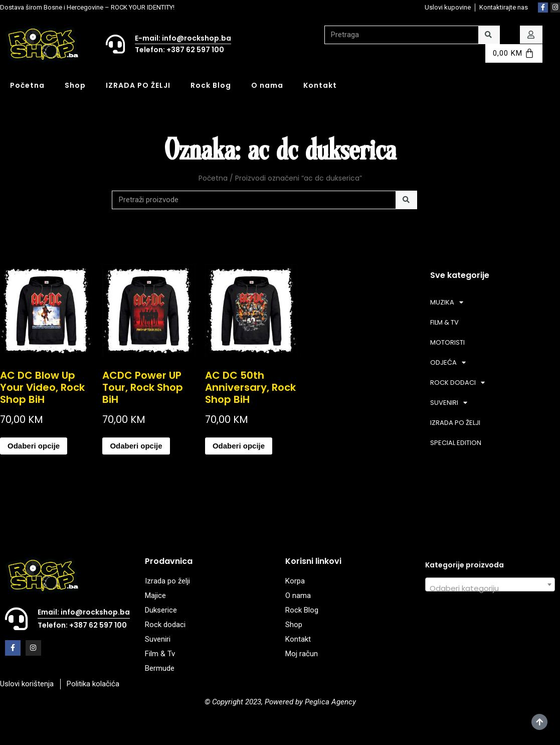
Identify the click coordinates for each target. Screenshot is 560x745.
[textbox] (490, 589)
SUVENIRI (449, 403)
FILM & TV (444, 322)
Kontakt (320, 85)
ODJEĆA (448, 362)
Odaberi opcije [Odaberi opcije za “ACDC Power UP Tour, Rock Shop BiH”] (136, 446)
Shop (75, 85)
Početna (27, 85)
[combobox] (490, 584)
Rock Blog (211, 85)
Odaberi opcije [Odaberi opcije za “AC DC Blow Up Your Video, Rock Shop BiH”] (34, 446)
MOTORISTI (447, 342)
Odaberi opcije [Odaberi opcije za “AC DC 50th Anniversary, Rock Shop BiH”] (239, 446)
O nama (267, 85)
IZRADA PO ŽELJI (138, 85)
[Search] (489, 35)
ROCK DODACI (457, 383)
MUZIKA (447, 302)
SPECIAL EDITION (456, 443)
